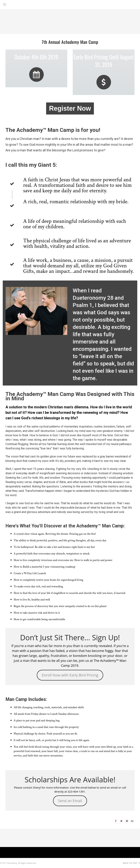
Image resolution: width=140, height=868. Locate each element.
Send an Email (70, 801)
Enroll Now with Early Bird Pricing (70, 675)
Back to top (132, 863)
